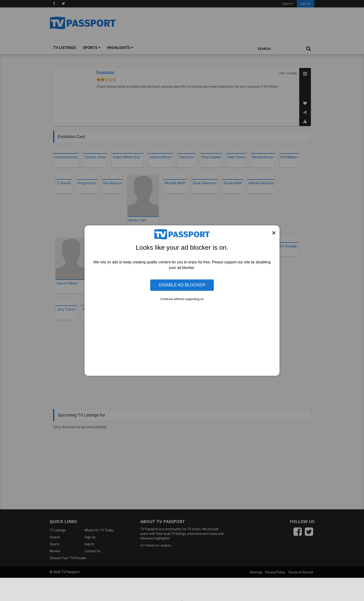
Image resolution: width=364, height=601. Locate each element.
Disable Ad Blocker (182, 285)
